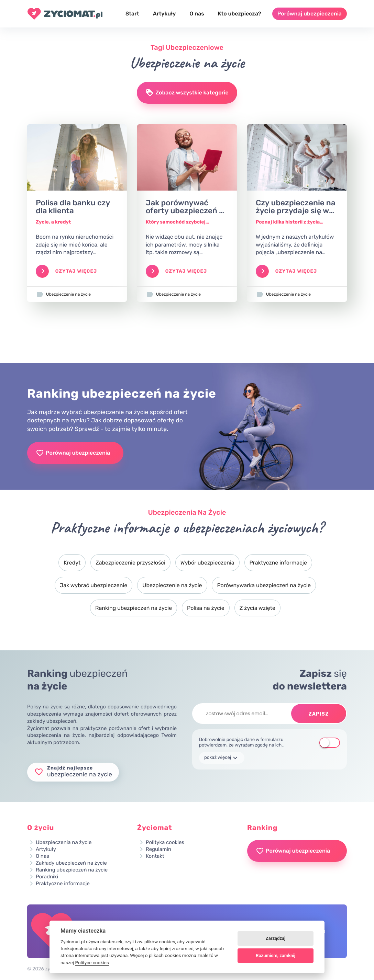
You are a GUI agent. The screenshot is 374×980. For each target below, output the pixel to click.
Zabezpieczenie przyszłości (130, 563)
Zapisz (319, 714)
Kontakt (155, 856)
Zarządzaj (276, 938)
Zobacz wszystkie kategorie (187, 93)
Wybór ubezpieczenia (207, 563)
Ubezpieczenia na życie (64, 842)
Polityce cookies (92, 962)
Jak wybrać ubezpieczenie (93, 585)
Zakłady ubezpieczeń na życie (71, 863)
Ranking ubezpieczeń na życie (134, 608)
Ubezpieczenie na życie (172, 585)
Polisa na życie (206, 608)
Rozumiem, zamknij (276, 955)
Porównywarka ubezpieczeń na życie (264, 585)
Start (132, 14)
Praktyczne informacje (278, 563)
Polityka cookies (165, 842)
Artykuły (164, 14)
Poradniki (47, 877)
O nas (197, 14)
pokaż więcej (222, 758)
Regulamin (158, 849)
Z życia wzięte (257, 608)
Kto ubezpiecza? (240, 14)
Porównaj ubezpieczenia (310, 14)
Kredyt (72, 563)
